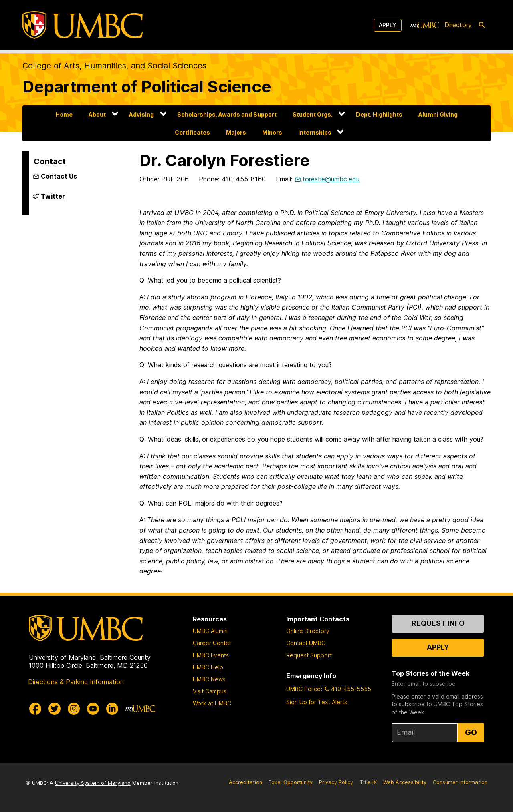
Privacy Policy (336, 782)
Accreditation (245, 782)
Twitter (53, 199)
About (97, 114)
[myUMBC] (425, 25)
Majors (236, 132)
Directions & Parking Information (76, 682)
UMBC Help (208, 667)
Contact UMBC (306, 643)
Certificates (192, 132)
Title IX (368, 782)
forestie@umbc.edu (331, 179)
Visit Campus (210, 691)
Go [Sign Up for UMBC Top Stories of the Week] (471, 732)
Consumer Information (460, 782)
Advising (141, 114)
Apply (388, 25)
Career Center (212, 643)
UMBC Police (303, 689)
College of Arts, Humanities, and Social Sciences (114, 66)
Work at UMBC (212, 703)
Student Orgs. (313, 114)
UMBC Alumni (210, 631)
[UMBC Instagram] (74, 709)
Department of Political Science (147, 87)
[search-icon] (482, 25)
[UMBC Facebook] (35, 709)
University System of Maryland (93, 783)
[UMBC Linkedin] (112, 709)
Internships (315, 132)
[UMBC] (83, 25)
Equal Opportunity (291, 782)
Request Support (309, 655)
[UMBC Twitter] (55, 709)
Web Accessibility (405, 782)
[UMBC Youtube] (93, 709)
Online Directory (308, 631)
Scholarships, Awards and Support (227, 114)
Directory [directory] (458, 25)
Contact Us (59, 176)
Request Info (438, 623)
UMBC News (209, 679)
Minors (272, 132)
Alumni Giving (438, 114)
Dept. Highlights (379, 114)
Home (64, 114)
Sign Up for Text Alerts (317, 702)
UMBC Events (211, 655)
